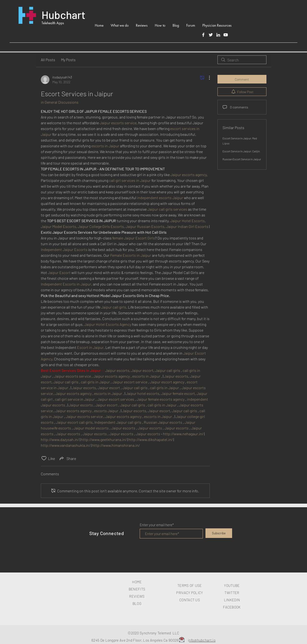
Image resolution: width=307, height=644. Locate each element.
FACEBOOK (232, 607)
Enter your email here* (157, 525)
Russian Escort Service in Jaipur (242, 159)
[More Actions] (207, 78)
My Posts (68, 60)
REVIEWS (137, 596)
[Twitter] (211, 35)
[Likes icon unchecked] (44, 458)
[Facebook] (203, 35)
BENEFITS (137, 589)
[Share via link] (67, 458)
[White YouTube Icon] (226, 35)
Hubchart (63, 15)
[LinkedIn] (218, 35)
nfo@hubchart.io (202, 640)
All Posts (48, 60)
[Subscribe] (219, 533)
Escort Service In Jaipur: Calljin (241, 151)
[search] (242, 60)
